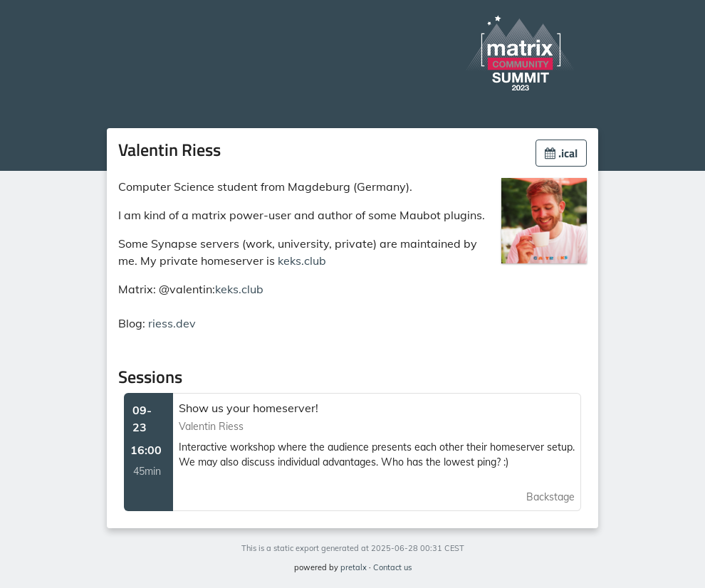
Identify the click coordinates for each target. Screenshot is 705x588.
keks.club (302, 261)
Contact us (392, 567)
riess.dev (172, 323)
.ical (561, 153)
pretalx (354, 567)
